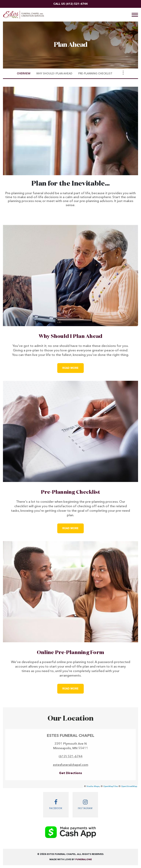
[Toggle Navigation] (123, 73)
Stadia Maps (93, 786)
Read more (73, 366)
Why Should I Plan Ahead (71, 337)
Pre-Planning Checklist (71, 492)
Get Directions (70, 773)
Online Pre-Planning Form (70, 653)
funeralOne (84, 860)
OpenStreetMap (129, 786)
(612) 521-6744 (77, 4)
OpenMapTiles (111, 786)
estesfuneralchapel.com (71, 765)
